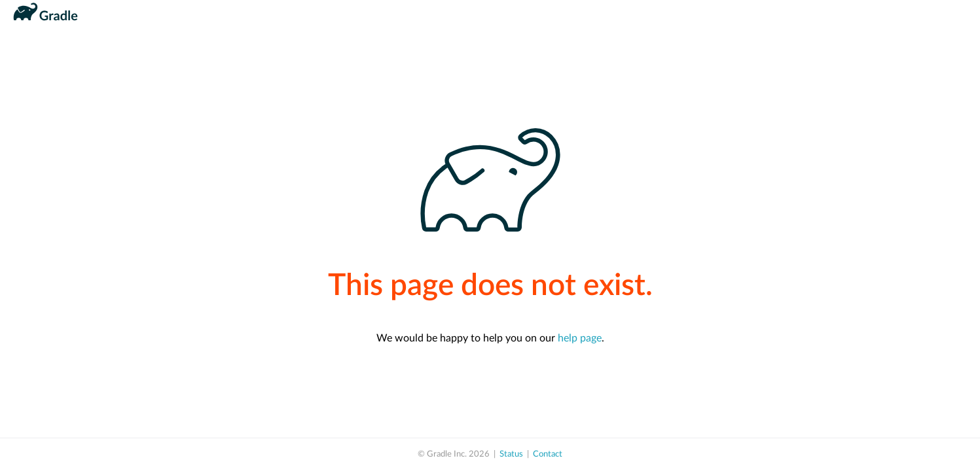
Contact (548, 454)
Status (511, 454)
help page (580, 338)
